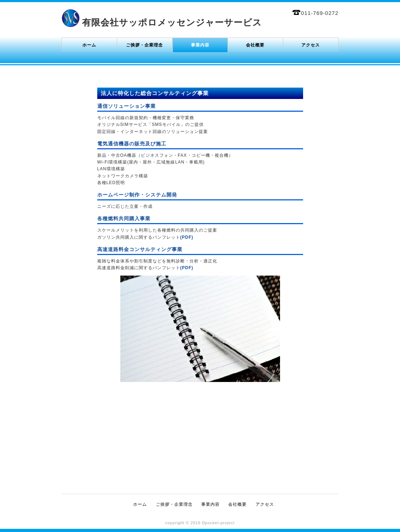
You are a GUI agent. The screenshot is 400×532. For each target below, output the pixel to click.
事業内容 (200, 45)
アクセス (311, 45)
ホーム (89, 45)
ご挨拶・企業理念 (144, 45)
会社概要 (255, 45)
